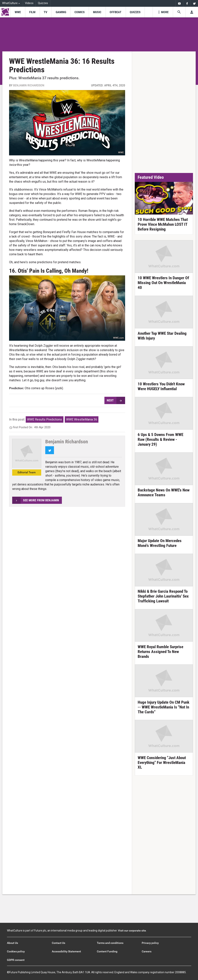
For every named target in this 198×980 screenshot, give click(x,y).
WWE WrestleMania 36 (82, 419)
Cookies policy (16, 951)
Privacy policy (150, 943)
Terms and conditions (110, 943)
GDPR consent (16, 960)
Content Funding (107, 951)
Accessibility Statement (66, 951)
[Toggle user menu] (192, 12)
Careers (147, 951)
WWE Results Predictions (44, 419)
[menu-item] (18, 12)
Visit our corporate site (132, 931)
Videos (29, 3)
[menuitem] (179, 3)
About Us (12, 943)
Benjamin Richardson (29, 85)
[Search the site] (179, 12)
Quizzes (43, 3)
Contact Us (58, 943)
